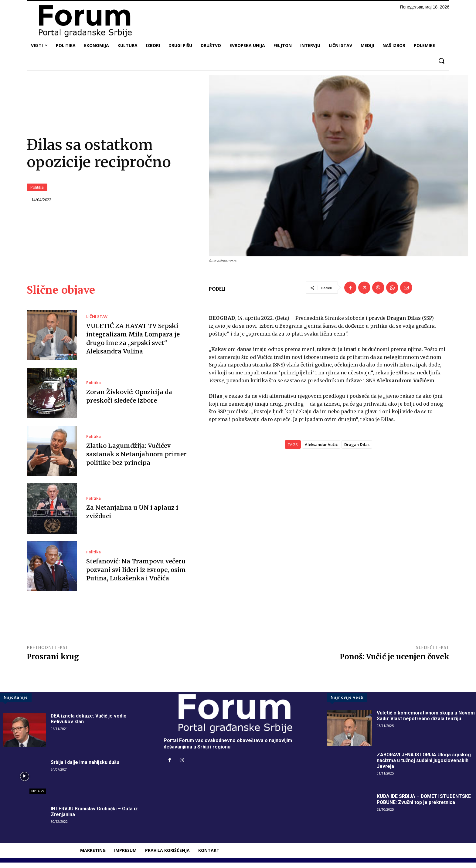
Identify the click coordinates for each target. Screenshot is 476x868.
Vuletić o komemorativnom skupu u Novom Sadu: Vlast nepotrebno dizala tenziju (426, 721)
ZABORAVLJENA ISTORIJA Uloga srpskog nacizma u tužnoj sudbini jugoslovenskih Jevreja (424, 766)
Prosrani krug (53, 662)
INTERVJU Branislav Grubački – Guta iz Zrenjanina (95, 817)
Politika (37, 190)
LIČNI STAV (97, 322)
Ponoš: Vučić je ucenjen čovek (394, 662)
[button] (441, 61)
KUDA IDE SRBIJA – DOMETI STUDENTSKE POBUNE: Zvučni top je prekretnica (425, 805)
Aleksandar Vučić (321, 450)
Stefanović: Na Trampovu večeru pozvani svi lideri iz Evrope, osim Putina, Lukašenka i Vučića (136, 575)
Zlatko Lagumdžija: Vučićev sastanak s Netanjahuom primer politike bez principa (136, 459)
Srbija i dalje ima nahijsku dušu (85, 768)
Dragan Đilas (357, 450)
